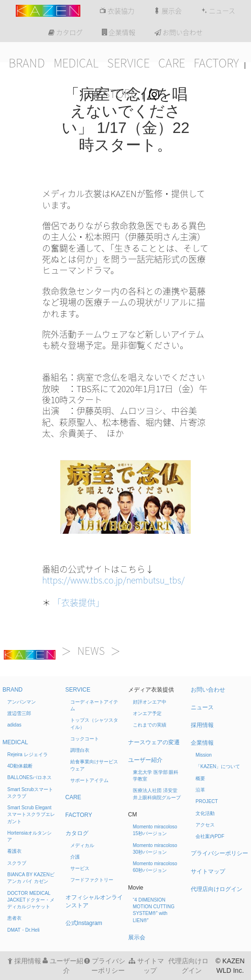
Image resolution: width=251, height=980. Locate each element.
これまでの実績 (150, 725)
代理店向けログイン (217, 889)
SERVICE (128, 63)
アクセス (205, 825)
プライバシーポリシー (219, 853)
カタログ (65, 33)
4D (20, 766)
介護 (75, 857)
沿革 (200, 790)
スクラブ (17, 863)
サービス (80, 868)
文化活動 (205, 813)
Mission (204, 755)
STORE (114, 94)
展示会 (168, 11)
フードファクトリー (92, 880)
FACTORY (216, 63)
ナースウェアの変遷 (154, 742)
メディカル (82, 845)
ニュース (218, 11)
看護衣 (14, 851)
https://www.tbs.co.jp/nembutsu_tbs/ (113, 580)
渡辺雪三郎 (19, 713)
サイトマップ (208, 871)
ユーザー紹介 (145, 760)
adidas (14, 725)
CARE (172, 63)
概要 (200, 778)
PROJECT (207, 801)
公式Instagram (84, 923)
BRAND (27, 63)
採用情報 (202, 725)
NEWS (91, 651)
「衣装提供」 (78, 603)
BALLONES (29, 777)
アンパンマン (22, 702)
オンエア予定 (147, 713)
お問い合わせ (179, 33)
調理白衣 (80, 750)
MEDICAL (76, 63)
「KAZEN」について (218, 766)
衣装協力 (117, 11)
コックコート (85, 739)
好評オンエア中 (150, 702)
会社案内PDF (210, 836)
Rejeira (27, 754)
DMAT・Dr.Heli (23, 930)
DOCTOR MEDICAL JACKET (31, 900)
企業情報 (119, 33)
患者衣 (14, 918)
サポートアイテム (89, 780)
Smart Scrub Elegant (31, 815)
